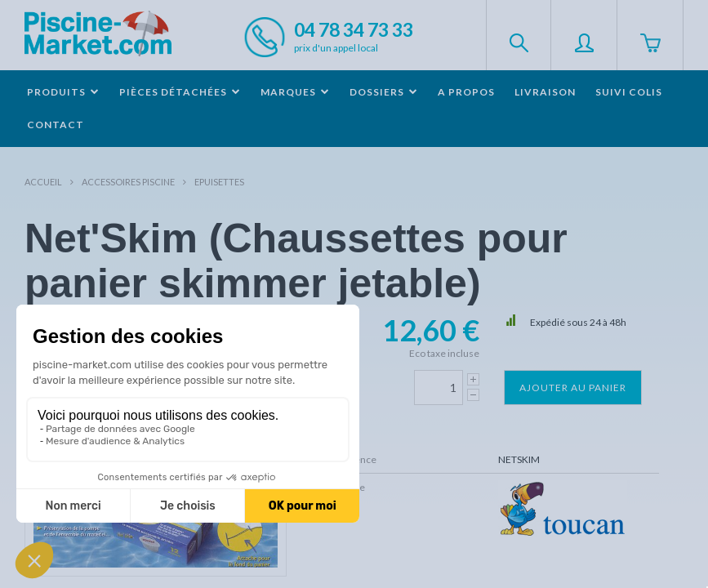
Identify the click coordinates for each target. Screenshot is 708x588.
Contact (56, 125)
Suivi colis (629, 92)
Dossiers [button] (384, 92)
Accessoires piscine (128, 182)
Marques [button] (295, 92)
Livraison (545, 92)
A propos (466, 92)
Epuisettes (219, 182)
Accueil (43, 182)
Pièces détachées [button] (180, 92)
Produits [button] (63, 92)
